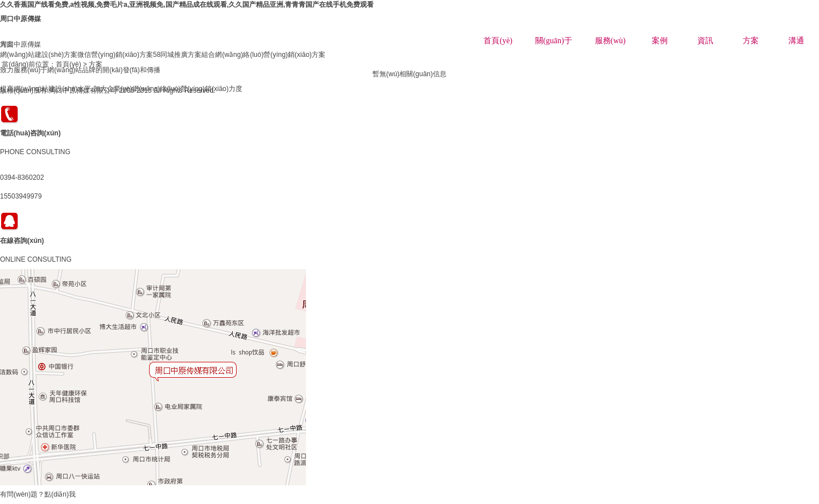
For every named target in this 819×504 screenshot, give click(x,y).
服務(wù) (610, 41)
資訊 (705, 41)
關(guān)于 (554, 41)
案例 (660, 41)
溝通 (796, 41)
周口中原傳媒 (20, 19)
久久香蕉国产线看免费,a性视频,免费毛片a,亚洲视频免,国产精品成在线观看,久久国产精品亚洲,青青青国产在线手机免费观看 (187, 5)
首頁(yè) (498, 41)
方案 (751, 41)
